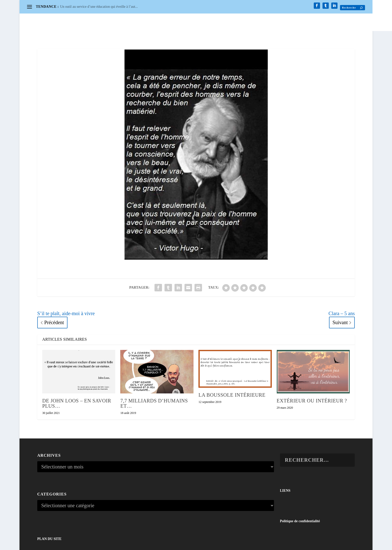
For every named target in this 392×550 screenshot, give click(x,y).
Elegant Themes (61, 544)
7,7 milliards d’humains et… (154, 378)
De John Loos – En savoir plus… (77, 378)
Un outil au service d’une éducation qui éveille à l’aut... (99, 7)
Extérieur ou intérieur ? (312, 375)
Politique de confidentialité (300, 496)
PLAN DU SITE (49, 513)
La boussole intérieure (232, 369)
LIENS (285, 465)
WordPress (97, 544)
